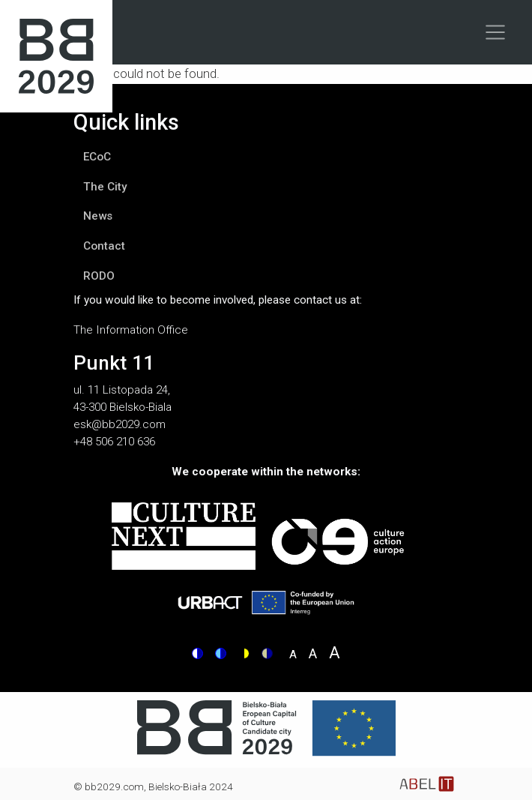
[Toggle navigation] (496, 32)
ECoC (97, 157)
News (98, 216)
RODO (99, 276)
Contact (104, 246)
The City (105, 187)
